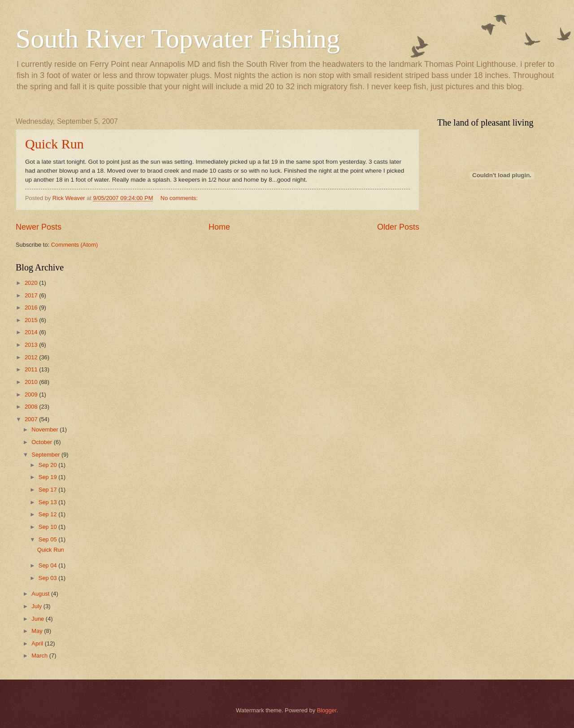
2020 (32, 283)
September (46, 455)
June (39, 619)
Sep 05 (48, 539)
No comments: (180, 198)
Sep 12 (48, 514)
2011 (32, 369)
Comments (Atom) (74, 245)
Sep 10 (48, 527)
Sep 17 (48, 490)
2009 (32, 395)
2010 (32, 382)
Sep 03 (48, 578)
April (38, 643)
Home (219, 227)
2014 (32, 332)
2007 (32, 419)
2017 (32, 295)
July (37, 606)
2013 (32, 345)
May (38, 631)
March (40, 656)
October (42, 442)
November (46, 429)
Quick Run (54, 144)
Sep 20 (48, 465)
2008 (32, 407)
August (41, 594)
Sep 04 (48, 565)
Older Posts (398, 227)
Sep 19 (48, 477)
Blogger (327, 710)
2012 (32, 357)
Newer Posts (39, 227)
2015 (32, 320)
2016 (32, 307)
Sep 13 (48, 502)
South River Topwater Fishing (178, 39)
